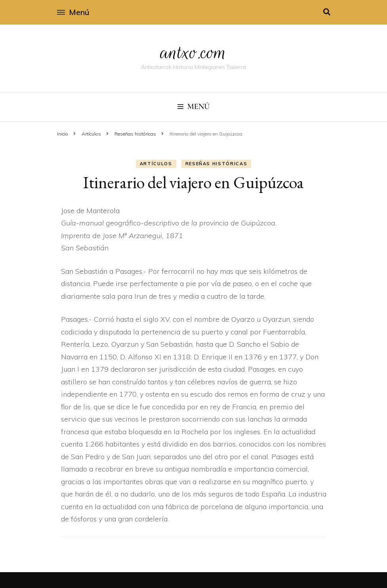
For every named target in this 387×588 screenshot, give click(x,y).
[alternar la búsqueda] (327, 12)
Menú (73, 12)
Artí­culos (156, 164)
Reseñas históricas (216, 164)
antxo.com (194, 52)
